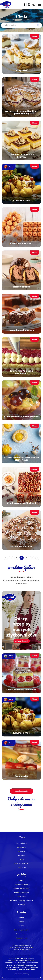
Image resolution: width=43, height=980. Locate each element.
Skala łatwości (21, 934)
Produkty (21, 851)
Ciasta (22, 880)
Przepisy (21, 855)
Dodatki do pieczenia (21, 889)
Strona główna (21, 843)
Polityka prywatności (21, 863)
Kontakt (21, 859)
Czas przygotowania (21, 930)
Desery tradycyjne (22, 884)
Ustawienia (12, 970)
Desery (22, 922)
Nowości (22, 905)
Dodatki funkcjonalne (21, 893)
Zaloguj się (22, 867)
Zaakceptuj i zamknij (22, 974)
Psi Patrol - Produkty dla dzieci (21, 901)
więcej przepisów (22, 791)
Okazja (22, 926)
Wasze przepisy (22, 938)
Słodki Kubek (21, 897)
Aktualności (21, 847)
